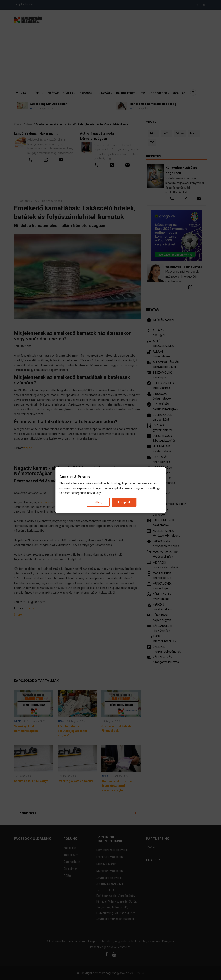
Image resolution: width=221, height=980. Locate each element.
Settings (98, 502)
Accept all (124, 502)
